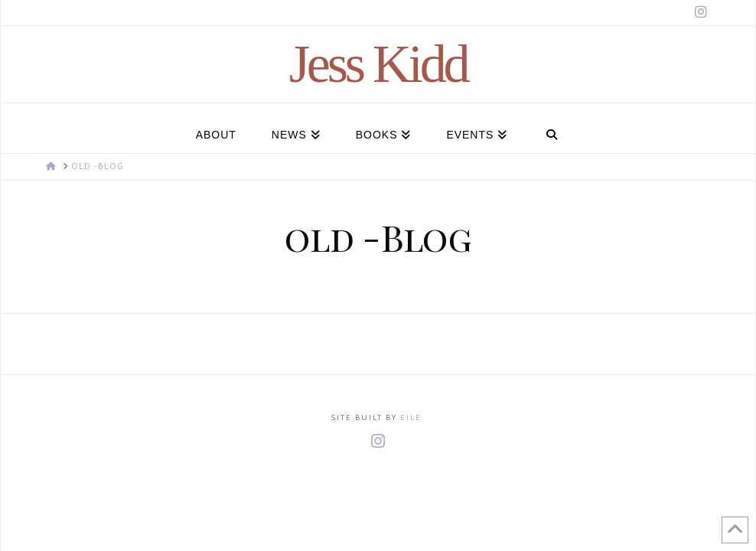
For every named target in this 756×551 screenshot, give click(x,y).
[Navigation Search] (552, 128)
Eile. (412, 418)
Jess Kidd (378, 64)
